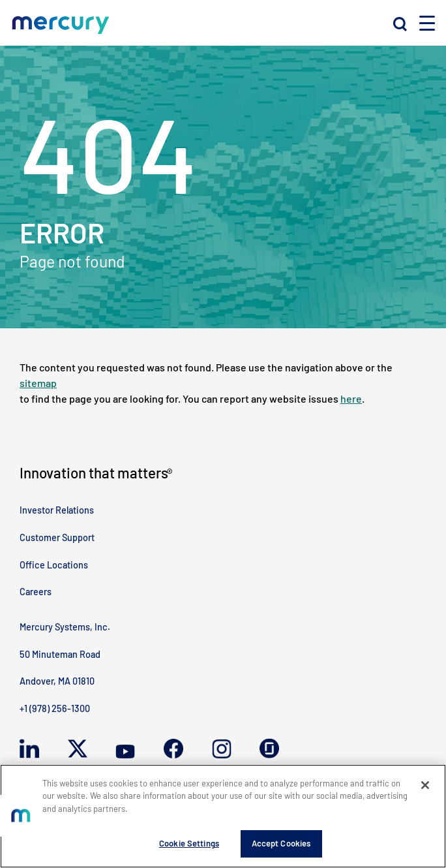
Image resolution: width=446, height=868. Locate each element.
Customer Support (57, 537)
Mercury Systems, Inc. (65, 627)
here (351, 398)
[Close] (425, 785)
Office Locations (54, 565)
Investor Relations (57, 510)
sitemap (38, 383)
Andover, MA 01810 (57, 681)
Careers (36, 592)
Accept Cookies (281, 843)
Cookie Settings (189, 843)
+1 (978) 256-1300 (55, 708)
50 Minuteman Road (60, 654)
